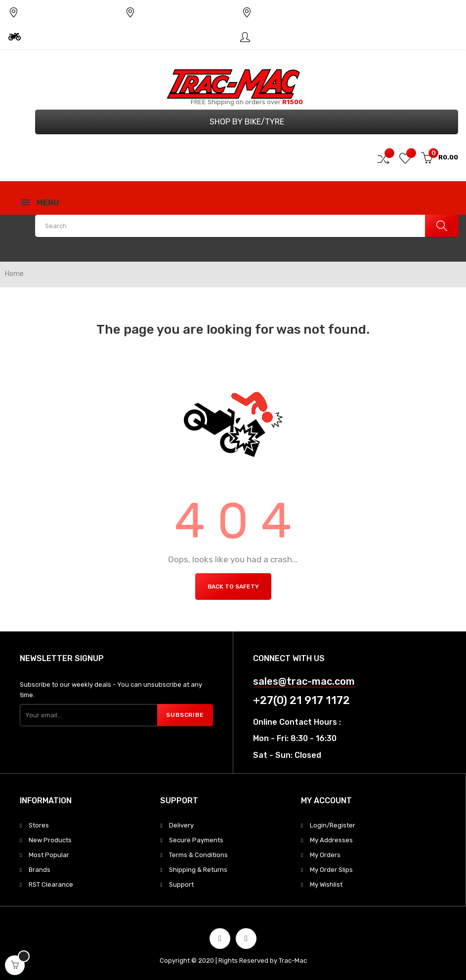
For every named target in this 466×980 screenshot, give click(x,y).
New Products (50, 840)
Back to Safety (233, 587)
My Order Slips (331, 870)
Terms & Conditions (198, 855)
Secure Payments (196, 840)
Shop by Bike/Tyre (247, 122)
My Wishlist (326, 884)
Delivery (181, 825)
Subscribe (185, 715)
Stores (39, 825)
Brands (40, 870)
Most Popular (49, 855)
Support (181, 884)
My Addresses (331, 840)
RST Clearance (51, 884)
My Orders (325, 855)
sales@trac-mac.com (304, 682)
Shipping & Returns (198, 870)
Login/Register (333, 825)
